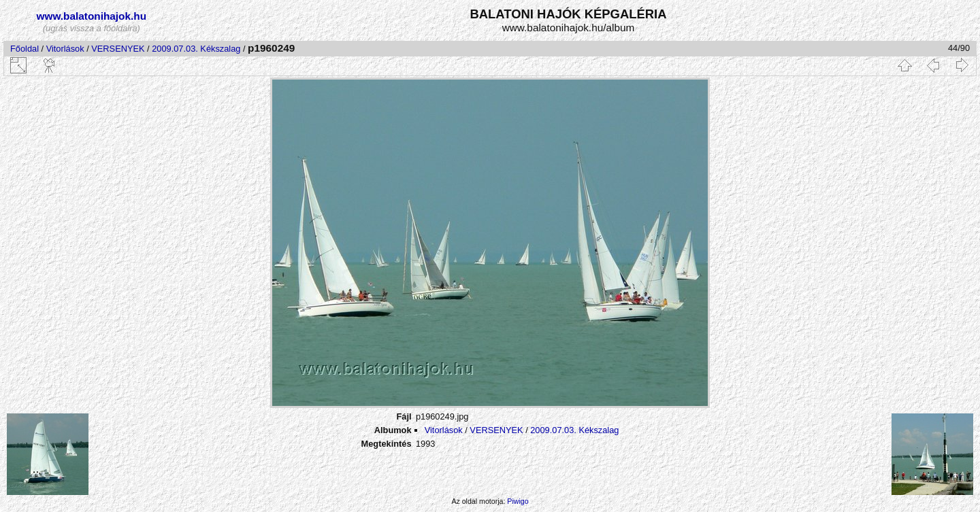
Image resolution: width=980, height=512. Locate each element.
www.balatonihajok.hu (92, 16)
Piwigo (518, 501)
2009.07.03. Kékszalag (196, 49)
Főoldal (24, 49)
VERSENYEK (118, 49)
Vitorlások (65, 49)
